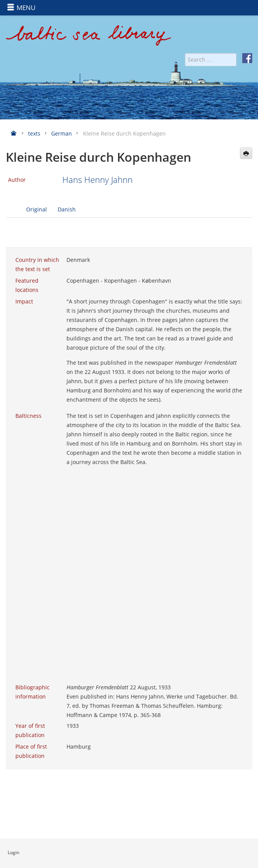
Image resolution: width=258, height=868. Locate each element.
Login (13, 852)
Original (37, 209)
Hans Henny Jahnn (97, 180)
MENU (21, 8)
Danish (67, 209)
